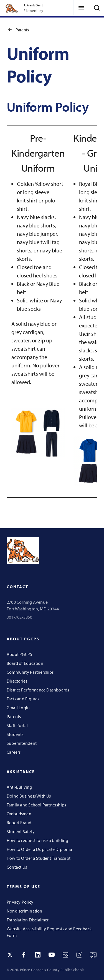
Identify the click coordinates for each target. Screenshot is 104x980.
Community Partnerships (30, 672)
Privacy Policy (20, 902)
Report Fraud (19, 823)
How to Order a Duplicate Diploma (39, 849)
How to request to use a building (37, 840)
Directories (17, 681)
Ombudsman (19, 814)
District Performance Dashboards (38, 690)
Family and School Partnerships (36, 805)
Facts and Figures (23, 699)
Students (15, 734)
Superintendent (22, 743)
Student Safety (21, 831)
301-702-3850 (20, 617)
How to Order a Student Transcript (39, 858)
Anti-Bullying (19, 787)
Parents (18, 30)
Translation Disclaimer (28, 920)
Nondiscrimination (25, 911)
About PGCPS (19, 654)
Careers (14, 752)
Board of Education (25, 663)
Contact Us (17, 867)
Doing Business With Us (29, 796)
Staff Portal (17, 725)
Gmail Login (18, 708)
